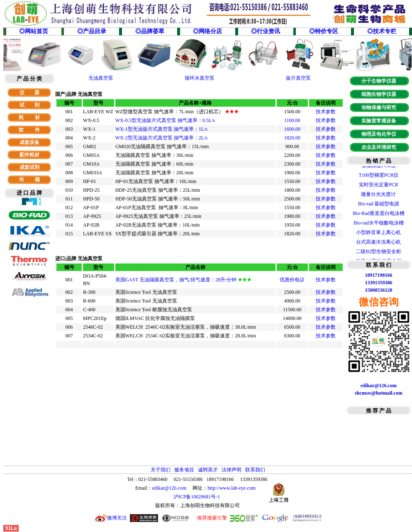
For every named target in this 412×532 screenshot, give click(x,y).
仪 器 (29, 93)
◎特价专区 (324, 31)
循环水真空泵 (200, 78)
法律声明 (232, 470)
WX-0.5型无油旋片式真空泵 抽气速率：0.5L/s (165, 120)
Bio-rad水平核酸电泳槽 (379, 224)
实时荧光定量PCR (379, 186)
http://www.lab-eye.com (232, 488)
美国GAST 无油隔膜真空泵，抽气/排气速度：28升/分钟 (184, 280)
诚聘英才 (208, 470)
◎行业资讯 (266, 31)
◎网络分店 (207, 31)
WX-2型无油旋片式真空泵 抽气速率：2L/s (161, 138)
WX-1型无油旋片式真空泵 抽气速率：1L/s (161, 129)
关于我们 (161, 470)
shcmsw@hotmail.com (379, 393)
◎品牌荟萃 (150, 31)
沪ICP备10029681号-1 (197, 497)
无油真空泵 (101, 78)
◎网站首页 (34, 31)
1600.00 (292, 129)
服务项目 (184, 470)
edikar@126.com (169, 488)
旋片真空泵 (298, 78)
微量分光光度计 (378, 195)
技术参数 (326, 112)
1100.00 (292, 120)
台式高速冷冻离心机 (378, 243)
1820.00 (292, 138)
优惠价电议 (292, 280)
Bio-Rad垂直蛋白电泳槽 (379, 215)
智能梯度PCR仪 (379, 167)
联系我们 (255, 470)
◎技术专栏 (382, 31)
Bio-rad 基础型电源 (379, 205)
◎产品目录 (92, 31)
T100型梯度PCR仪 (378, 176)
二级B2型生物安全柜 (378, 253)
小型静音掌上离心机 (378, 234)
